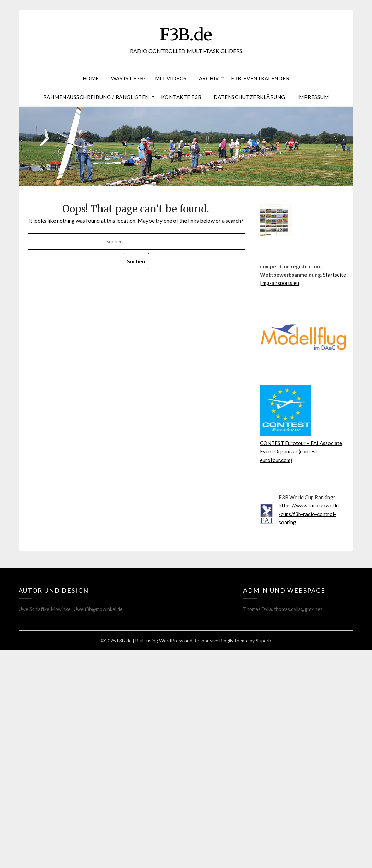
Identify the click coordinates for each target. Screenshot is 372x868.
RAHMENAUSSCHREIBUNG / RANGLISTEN (96, 97)
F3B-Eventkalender (260, 78)
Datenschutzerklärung (249, 97)
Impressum (313, 97)
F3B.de (186, 35)
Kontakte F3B (181, 97)
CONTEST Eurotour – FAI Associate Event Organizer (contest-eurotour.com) (301, 451)
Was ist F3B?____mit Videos (149, 78)
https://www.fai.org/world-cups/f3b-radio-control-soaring (309, 514)
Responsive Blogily (213, 640)
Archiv (209, 78)
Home (91, 78)
